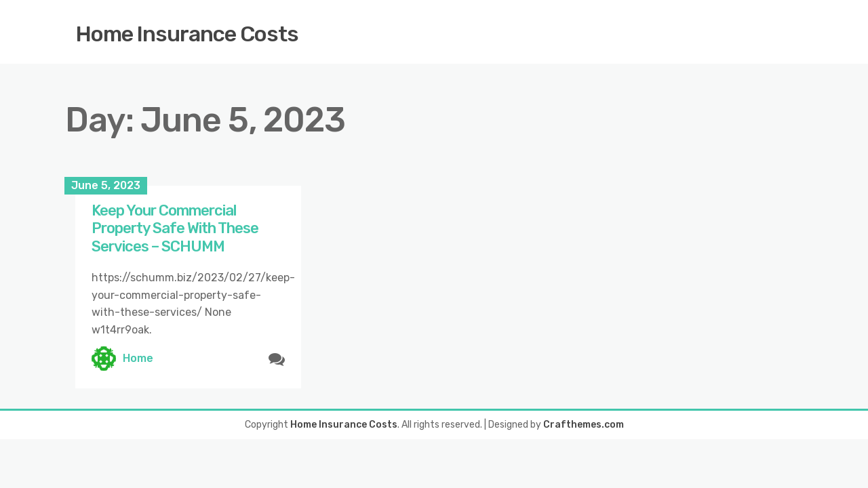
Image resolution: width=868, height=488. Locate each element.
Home (138, 358)
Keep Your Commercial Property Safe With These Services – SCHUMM (175, 228)
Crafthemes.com (584, 425)
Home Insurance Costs (187, 34)
